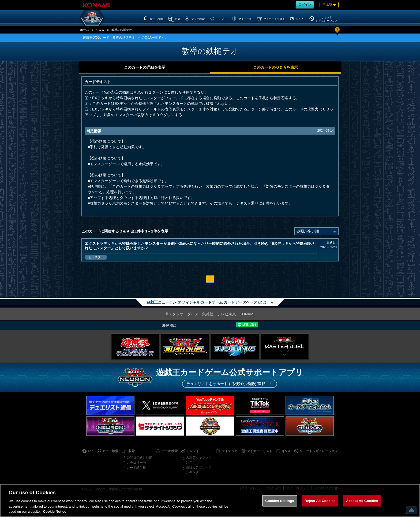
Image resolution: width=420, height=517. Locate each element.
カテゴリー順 (136, 463)
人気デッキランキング (199, 460)
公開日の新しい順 (140, 457)
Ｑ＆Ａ (100, 30)
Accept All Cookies (362, 501)
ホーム (85, 30)
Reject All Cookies (320, 501)
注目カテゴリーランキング (199, 470)
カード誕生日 (136, 468)
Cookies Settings (280, 501)
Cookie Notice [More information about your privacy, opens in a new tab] (55, 512)
